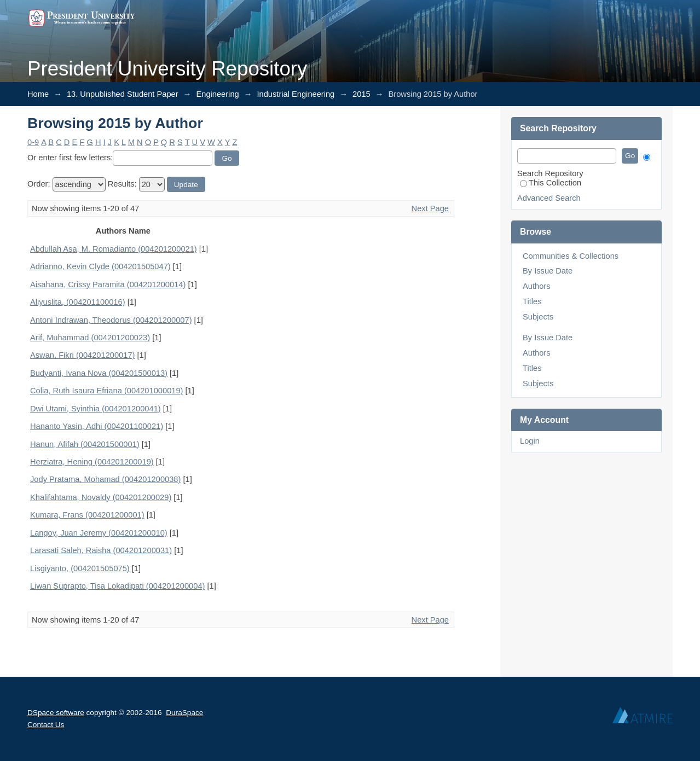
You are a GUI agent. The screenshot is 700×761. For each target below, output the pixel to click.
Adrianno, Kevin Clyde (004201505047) (100, 266)
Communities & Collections (571, 256)
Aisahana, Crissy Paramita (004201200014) (108, 284)
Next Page (430, 208)
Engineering (217, 94)
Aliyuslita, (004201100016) (78, 302)
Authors (537, 286)
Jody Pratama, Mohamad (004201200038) (105, 479)
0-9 (33, 142)
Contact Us (46, 725)
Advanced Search (549, 198)
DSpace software (56, 713)
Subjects (538, 317)
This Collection (551, 183)
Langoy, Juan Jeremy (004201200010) (99, 533)
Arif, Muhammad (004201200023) (90, 338)
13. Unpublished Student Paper (123, 94)
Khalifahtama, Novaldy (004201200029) (101, 497)
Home (38, 94)
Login (530, 441)
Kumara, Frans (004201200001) (87, 515)
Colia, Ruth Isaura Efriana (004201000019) (106, 391)
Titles (532, 301)
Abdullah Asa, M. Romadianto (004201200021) (114, 249)
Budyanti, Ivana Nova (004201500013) (99, 373)
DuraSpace (184, 713)
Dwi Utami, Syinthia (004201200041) (96, 409)
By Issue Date (548, 271)
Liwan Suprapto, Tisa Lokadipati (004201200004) (117, 586)
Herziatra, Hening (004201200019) (92, 462)
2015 (361, 94)
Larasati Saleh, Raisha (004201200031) (101, 550)
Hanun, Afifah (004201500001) (85, 444)
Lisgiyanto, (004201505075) (80, 568)
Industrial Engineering (296, 94)
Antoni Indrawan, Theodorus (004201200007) (111, 320)
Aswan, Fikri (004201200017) (82, 355)
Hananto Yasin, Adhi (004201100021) (97, 426)
